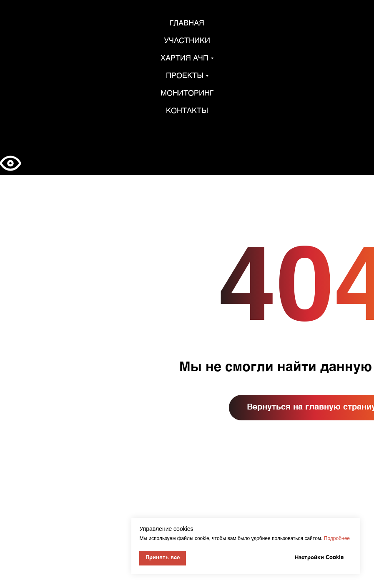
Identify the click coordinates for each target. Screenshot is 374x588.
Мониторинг (187, 93)
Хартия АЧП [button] (184, 58)
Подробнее (337, 538)
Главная (187, 23)
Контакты (187, 111)
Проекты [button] (185, 76)
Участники (187, 41)
